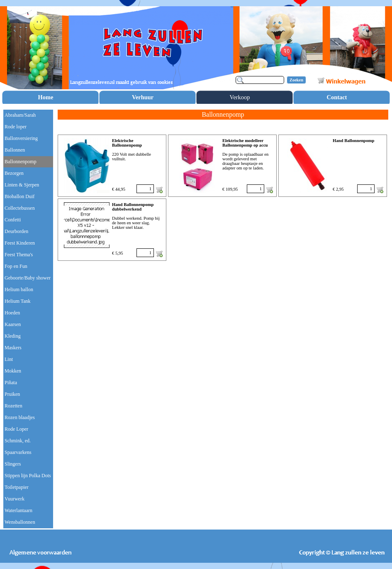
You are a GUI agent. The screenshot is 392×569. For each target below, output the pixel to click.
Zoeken (296, 80)
